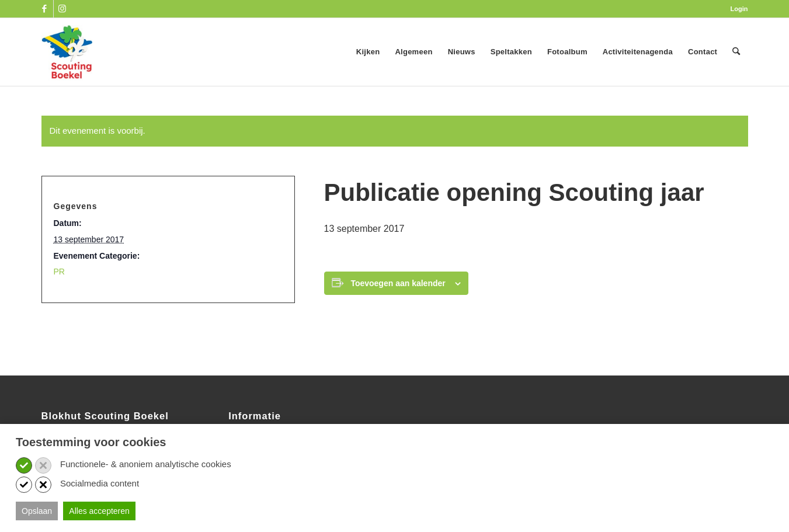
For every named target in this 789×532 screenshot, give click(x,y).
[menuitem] (736, 9)
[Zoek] (736, 52)
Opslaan (37, 511)
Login (739, 9)
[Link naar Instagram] (62, 9)
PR (59, 272)
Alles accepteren (99, 511)
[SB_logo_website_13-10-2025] (67, 52)
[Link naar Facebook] (45, 9)
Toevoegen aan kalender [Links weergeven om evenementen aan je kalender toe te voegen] (398, 283)
